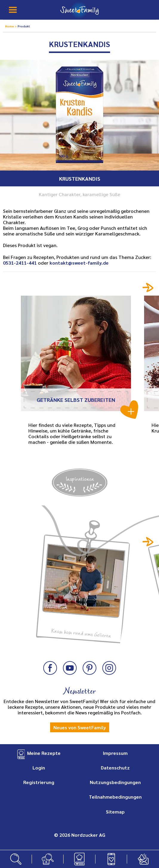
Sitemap (115, 812)
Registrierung (39, 782)
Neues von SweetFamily (80, 727)
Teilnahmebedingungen (115, 797)
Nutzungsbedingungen (115, 782)
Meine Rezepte (44, 753)
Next (148, 287)
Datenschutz (115, 768)
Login (39, 768)
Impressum (115, 753)
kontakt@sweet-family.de (79, 263)
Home (10, 26)
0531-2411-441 (20, 263)
